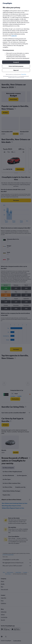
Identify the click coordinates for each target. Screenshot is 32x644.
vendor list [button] (14, 36)
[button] (16, 62)
